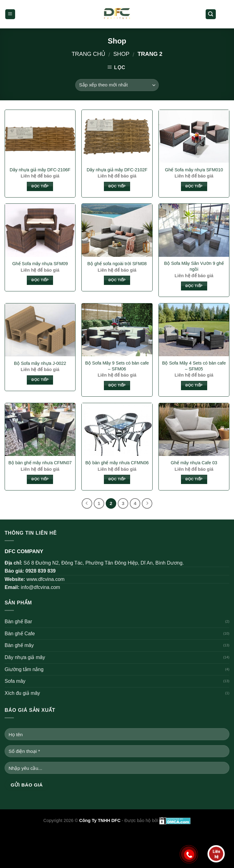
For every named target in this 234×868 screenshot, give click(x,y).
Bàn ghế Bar (18, 622)
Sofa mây (15, 681)
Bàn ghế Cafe (20, 634)
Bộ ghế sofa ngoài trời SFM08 (117, 264)
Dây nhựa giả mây (25, 657)
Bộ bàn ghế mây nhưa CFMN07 (40, 463)
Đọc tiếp (40, 186)
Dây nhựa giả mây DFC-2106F (40, 170)
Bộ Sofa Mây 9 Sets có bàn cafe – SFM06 (117, 366)
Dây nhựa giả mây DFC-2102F (117, 170)
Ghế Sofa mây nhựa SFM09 (40, 264)
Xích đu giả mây (22, 693)
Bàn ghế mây (19, 645)
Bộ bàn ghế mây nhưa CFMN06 (117, 463)
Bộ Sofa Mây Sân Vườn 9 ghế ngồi (194, 266)
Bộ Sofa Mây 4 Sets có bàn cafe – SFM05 (194, 366)
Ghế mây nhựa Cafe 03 (194, 463)
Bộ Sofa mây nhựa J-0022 (40, 363)
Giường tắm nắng (24, 669)
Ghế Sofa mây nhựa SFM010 (194, 170)
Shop (121, 54)
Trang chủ (88, 54)
